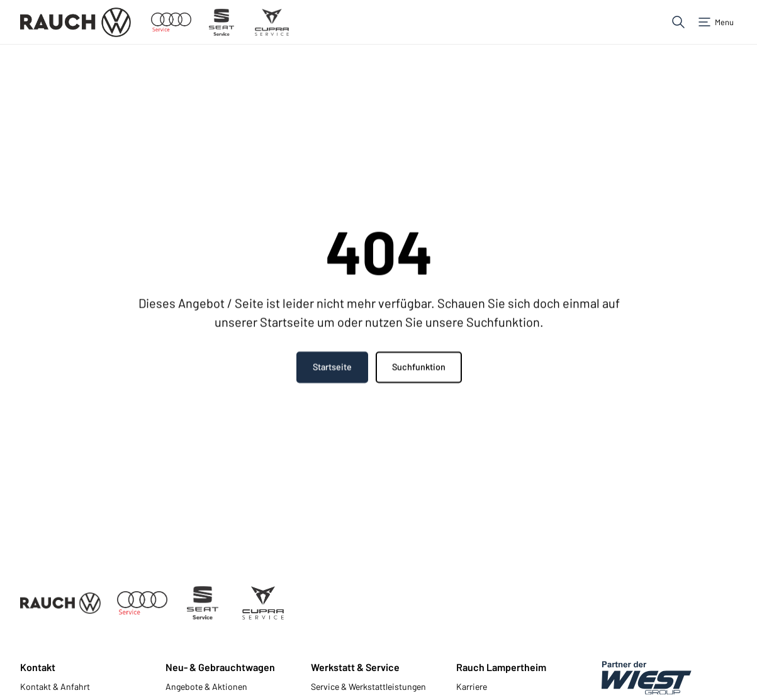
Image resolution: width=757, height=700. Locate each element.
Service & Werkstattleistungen (368, 686)
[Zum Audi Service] (171, 22)
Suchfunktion (418, 368)
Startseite (332, 368)
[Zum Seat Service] (221, 22)
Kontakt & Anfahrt (55, 686)
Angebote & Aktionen (206, 686)
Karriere (472, 686)
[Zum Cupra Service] (272, 22)
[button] (678, 22)
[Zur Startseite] (76, 22)
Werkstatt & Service (355, 667)
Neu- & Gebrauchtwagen (220, 667)
